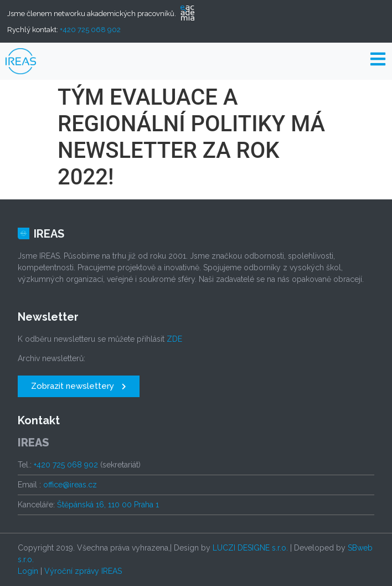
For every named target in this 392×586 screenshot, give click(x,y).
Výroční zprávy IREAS (83, 571)
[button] (79, 386)
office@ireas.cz (70, 485)
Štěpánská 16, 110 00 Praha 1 (108, 505)
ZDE (174, 339)
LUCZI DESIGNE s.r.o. (250, 548)
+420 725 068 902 (90, 30)
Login (28, 571)
